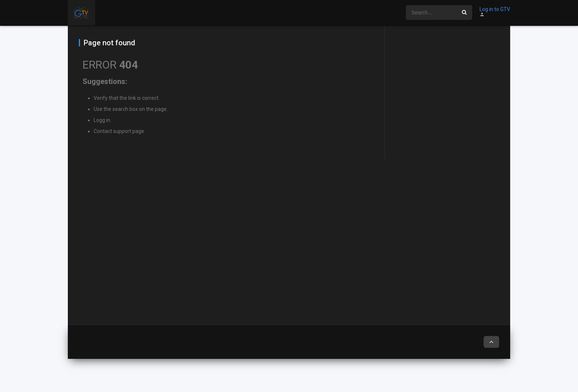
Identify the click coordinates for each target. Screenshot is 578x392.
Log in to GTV (495, 9)
